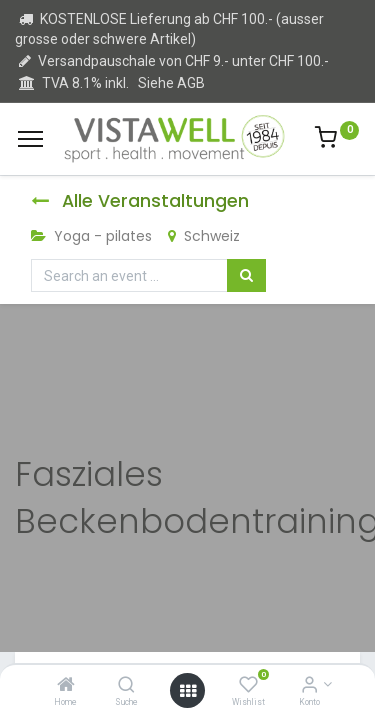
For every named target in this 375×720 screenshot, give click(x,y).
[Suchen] (246, 276)
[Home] (66, 686)
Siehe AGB (171, 83)
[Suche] (126, 686)
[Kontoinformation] (309, 686)
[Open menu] (188, 691)
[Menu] (30, 139)
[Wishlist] (248, 686)
